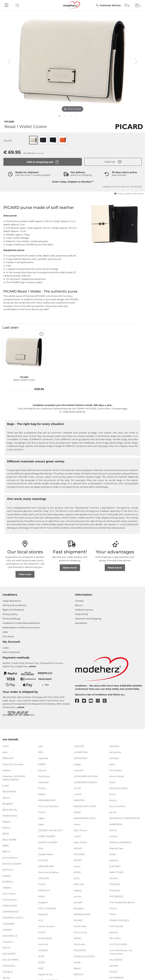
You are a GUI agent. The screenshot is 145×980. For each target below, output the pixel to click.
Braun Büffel (10, 840)
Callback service (84, 610)
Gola (41, 848)
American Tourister (13, 764)
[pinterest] (106, 701)
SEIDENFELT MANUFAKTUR (124, 818)
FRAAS (42, 794)
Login (6, 648)
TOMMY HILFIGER (119, 920)
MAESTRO (79, 800)
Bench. (6, 797)
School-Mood (117, 776)
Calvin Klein (9, 894)
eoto (41, 746)
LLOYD (78, 794)
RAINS (77, 968)
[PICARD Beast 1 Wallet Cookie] (24, 352)
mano (77, 824)
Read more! (70, 568)
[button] (113, 162)
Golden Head (45, 854)
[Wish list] (127, 5)
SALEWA (114, 746)
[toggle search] (17, 5)
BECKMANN (9, 791)
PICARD (9, 121)
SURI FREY (115, 866)
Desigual (8, 972)
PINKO (77, 938)
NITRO (77, 872)
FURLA (42, 812)
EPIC (41, 752)
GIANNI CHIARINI (48, 842)
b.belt (6, 786)
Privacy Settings (11, 619)
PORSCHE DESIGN (84, 956)
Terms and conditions (14, 605)
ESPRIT (42, 764)
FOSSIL (42, 788)
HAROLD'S (44, 890)
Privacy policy (10, 614)
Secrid (113, 812)
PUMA (77, 962)
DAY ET (6, 948)
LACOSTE (79, 746)
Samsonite (115, 752)
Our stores (8, 636)
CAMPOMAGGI (11, 912)
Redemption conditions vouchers (21, 627)
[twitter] (86, 701)
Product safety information (129, 194)
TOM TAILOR (116, 926)
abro (5, 752)
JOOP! (42, 962)
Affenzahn (8, 758)
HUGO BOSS (45, 938)
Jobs (5, 632)
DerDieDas (9, 966)
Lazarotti (79, 770)
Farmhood (44, 776)
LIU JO (77, 788)
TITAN (112, 914)
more (33, 666)
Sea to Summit (117, 806)
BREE (6, 846)
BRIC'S (6, 852)
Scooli (113, 782)
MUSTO (78, 860)
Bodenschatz (10, 816)
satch (112, 764)
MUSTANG (79, 854)
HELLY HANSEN (47, 908)
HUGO (42, 932)
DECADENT (9, 954)
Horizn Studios (46, 926)
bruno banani (10, 858)
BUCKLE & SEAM (12, 864)
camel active (10, 900)
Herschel (43, 914)
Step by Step (116, 848)
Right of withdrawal (13, 610)
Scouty (113, 800)
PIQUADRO (80, 950)
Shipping (40, 153)
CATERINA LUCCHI (13, 918)
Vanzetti (114, 966)
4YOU (6, 746)
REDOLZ (78, 974)
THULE (113, 908)
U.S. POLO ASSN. (118, 944)
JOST (41, 968)
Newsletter (81, 623)
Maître (77, 812)
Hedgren (43, 902)
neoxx (77, 866)
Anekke (7, 770)
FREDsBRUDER (47, 800)
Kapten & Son (46, 974)
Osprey (78, 890)
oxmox (77, 896)
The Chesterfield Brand (122, 902)
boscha (7, 828)
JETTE (41, 956)
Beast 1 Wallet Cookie (24, 378)
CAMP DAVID (10, 906)
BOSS (6, 834)
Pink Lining (80, 932)
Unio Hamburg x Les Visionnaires (121, 952)
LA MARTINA (81, 752)
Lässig (77, 764)
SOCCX (113, 830)
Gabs (41, 824)
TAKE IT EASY (116, 872)
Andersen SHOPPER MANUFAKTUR (14, 778)
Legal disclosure (12, 601)
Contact (79, 601)
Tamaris (114, 878)
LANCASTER (80, 758)
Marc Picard (80, 830)
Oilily (77, 878)
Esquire (42, 770)
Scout (112, 794)
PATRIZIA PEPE (82, 914)
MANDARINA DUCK (85, 818)
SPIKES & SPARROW (120, 842)
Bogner (7, 822)
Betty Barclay (10, 810)
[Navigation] (7, 5)
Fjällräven (43, 782)
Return (79, 605)
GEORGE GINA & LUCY (50, 830)
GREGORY (44, 878)
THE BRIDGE (116, 896)
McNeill (78, 848)
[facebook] (79, 701)
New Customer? (11, 652)
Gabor (41, 818)
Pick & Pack (80, 926)
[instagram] (99, 701)
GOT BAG (43, 860)
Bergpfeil (8, 803)
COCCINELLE (10, 936)
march (77, 836)
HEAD (41, 896)
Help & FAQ (81, 614)
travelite (114, 932)
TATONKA (115, 884)
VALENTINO (116, 960)
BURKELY (8, 882)
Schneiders (115, 770)
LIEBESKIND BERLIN (85, 782)
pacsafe (78, 902)
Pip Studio (79, 944)
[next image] (136, 61)
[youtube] (92, 701)
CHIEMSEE (9, 924)
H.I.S (41, 920)
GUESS (42, 884)
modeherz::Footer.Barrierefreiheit (21, 623)
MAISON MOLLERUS (85, 806)
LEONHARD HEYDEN (86, 776)
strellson (114, 860)
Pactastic (79, 908)
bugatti (7, 876)
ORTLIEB (79, 884)
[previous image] (9, 61)
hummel (43, 944)
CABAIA (7, 888)
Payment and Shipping (88, 619)
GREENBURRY (46, 866)
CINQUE (7, 930)
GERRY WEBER (46, 836)
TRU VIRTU (115, 938)
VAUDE (113, 972)
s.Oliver (113, 836)
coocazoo (8, 942)
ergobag (43, 758)
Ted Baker (115, 890)
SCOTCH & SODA (118, 788)
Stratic (113, 854)
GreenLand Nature (49, 872)
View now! (25, 574)
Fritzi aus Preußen (48, 806)
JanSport (43, 950)
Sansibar (114, 758)
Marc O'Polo (80, 842)
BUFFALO (8, 869)
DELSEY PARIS (11, 960)
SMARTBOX (116, 824)
